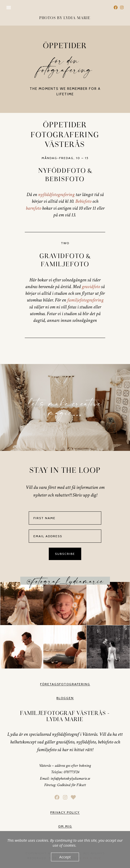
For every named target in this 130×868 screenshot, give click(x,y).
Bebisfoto (83, 201)
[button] (9, 7)
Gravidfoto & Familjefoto (65, 260)
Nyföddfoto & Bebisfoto (65, 175)
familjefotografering (85, 300)
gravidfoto (91, 287)
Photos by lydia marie (65, 18)
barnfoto (33, 208)
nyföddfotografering (56, 195)
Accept (65, 857)
